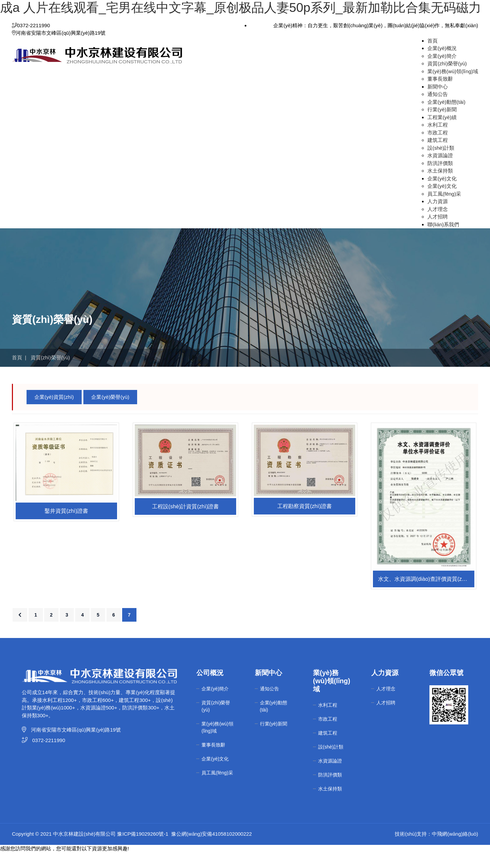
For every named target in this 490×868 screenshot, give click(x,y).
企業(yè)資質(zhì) (54, 412)
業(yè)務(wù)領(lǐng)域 (453, 87)
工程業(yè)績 (442, 133)
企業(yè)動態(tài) (446, 117)
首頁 (432, 56)
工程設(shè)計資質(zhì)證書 (185, 522)
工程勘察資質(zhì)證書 (305, 522)
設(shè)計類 (441, 163)
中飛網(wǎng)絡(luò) (455, 849)
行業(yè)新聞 (442, 125)
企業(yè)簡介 (442, 71)
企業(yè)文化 (442, 194)
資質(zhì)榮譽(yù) (447, 79)
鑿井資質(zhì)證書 (66, 526)
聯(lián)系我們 (443, 240)
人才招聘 (438, 232)
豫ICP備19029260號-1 (143, 849)
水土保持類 (440, 186)
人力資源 (438, 217)
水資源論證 (440, 171)
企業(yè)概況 (442, 64)
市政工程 (438, 148)
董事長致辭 (440, 94)
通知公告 (438, 110)
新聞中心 (438, 102)
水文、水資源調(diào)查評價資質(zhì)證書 (426, 595)
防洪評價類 (440, 178)
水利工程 (438, 140)
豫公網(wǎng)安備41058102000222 (211, 849)
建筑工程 (438, 156)
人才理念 (438, 224)
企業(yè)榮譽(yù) (110, 412)
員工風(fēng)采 (444, 209)
